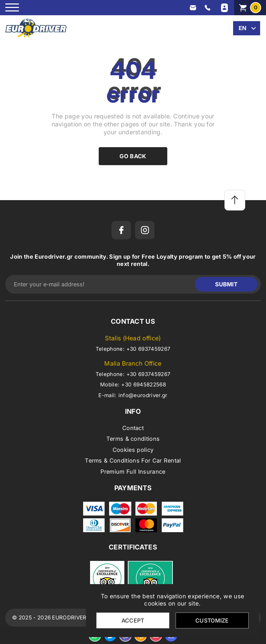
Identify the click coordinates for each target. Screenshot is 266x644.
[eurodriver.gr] (36, 28)
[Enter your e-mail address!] (102, 284)
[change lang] (247, 28)
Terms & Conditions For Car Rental (133, 460)
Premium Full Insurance (133, 472)
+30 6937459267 (148, 349)
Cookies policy (133, 450)
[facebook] (121, 230)
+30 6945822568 (143, 384)
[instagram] (145, 230)
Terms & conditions (133, 439)
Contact (133, 428)
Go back (133, 156)
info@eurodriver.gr (143, 395)
